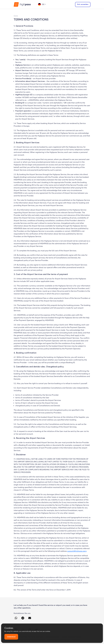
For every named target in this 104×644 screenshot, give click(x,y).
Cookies (9, 628)
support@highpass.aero (77, 551)
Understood (11, 637)
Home (16, 16)
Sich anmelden (83, 4)
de (41, 4)
